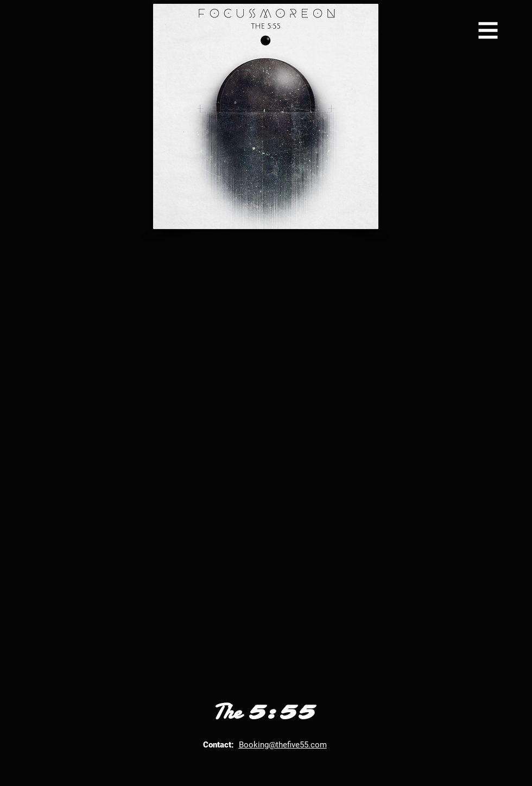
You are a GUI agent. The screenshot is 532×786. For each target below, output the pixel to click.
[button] (488, 31)
